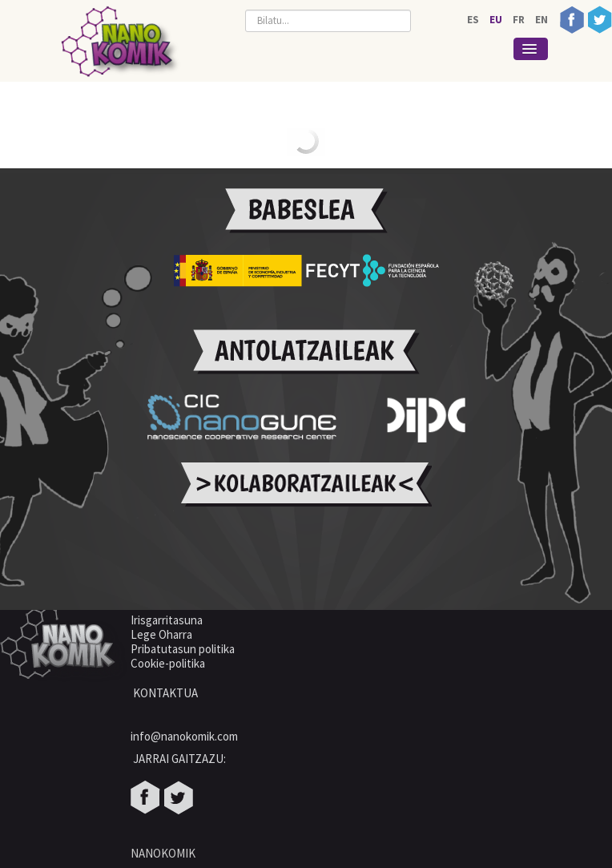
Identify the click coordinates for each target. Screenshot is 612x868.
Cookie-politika (169, 663)
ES (474, 20)
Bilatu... (246, 6)
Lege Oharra (161, 634)
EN (542, 20)
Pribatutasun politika (183, 649)
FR (520, 20)
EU (497, 20)
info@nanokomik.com (184, 736)
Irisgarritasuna (167, 620)
